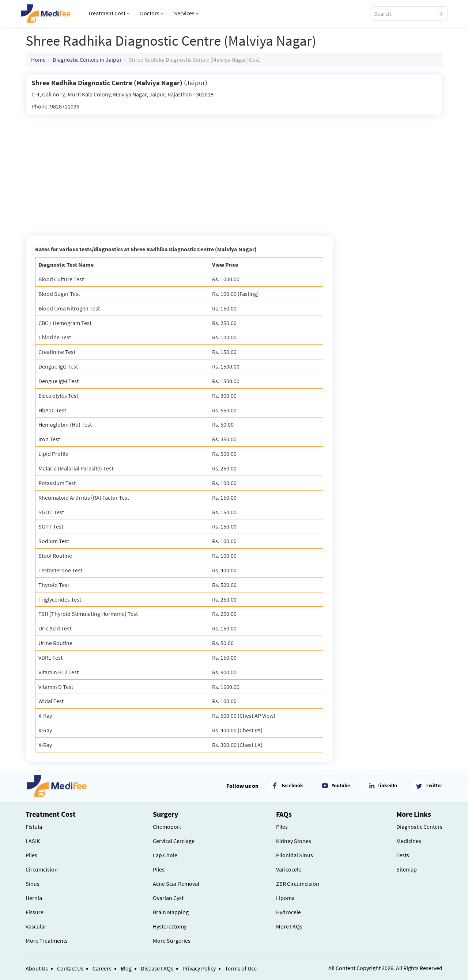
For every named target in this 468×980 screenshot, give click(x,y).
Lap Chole (165, 855)
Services (186, 13)
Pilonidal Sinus (295, 855)
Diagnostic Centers (419, 827)
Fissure (35, 912)
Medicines (409, 841)
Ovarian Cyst (168, 898)
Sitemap (407, 869)
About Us (37, 968)
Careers (102, 968)
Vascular (36, 926)
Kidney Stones (294, 841)
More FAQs (289, 926)
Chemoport (167, 827)
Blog (126, 968)
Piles (31, 855)
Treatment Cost (109, 13)
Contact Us (70, 968)
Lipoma (285, 898)
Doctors (152, 13)
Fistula (34, 827)
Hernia (34, 898)
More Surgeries (172, 941)
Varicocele (289, 869)
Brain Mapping (171, 912)
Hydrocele (288, 912)
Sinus (33, 884)
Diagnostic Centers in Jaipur (87, 60)
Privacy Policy (199, 968)
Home (38, 60)
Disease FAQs (157, 968)
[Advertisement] (234, 170)
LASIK (33, 841)
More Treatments (47, 941)
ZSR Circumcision (298, 884)
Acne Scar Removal (176, 884)
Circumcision (42, 869)
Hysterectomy (170, 926)
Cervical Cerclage (174, 841)
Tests (403, 855)
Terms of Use (241, 968)
